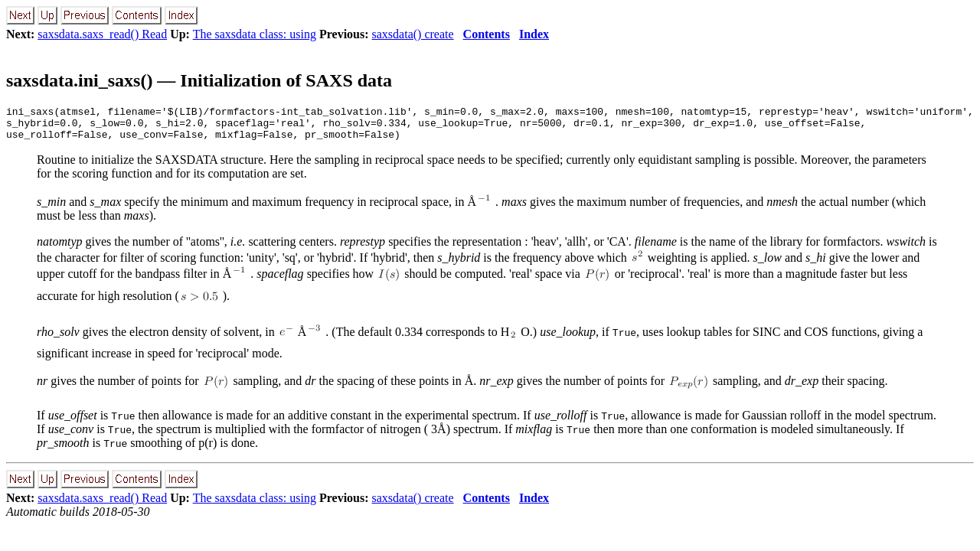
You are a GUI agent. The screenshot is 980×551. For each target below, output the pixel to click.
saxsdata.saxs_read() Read (102, 34)
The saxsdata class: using (255, 34)
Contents (487, 34)
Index (534, 34)
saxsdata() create (413, 34)
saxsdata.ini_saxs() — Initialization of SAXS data (199, 80)
